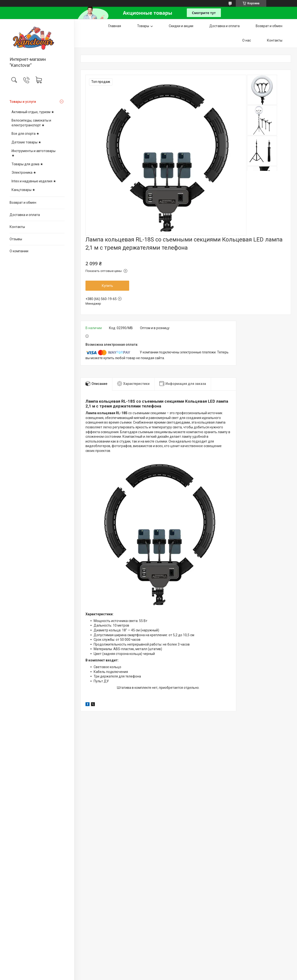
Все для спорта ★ (25, 134)
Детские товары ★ (26, 142)
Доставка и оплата (25, 215)
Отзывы (16, 239)
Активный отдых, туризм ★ (33, 112)
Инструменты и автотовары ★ (33, 153)
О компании (19, 251)
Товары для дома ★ (27, 164)
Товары (143, 26)
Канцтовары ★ (23, 190)
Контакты (17, 227)
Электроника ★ (24, 173)
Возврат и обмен (23, 203)
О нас (247, 40)
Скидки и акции (181, 26)
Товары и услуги (23, 102)
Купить (107, 286)
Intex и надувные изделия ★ (34, 181)
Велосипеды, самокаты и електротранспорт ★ (31, 123)
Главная (115, 26)
